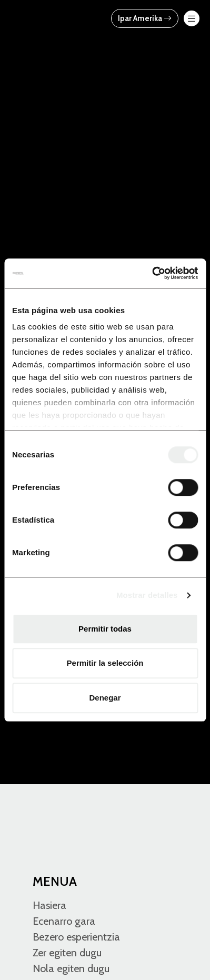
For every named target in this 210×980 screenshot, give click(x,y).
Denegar (105, 698)
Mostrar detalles (147, 595)
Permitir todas (105, 629)
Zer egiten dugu (67, 953)
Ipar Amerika (145, 18)
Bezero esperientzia (76, 937)
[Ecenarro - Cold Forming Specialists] (53, 18)
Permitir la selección (105, 663)
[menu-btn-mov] (192, 18)
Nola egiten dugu (71, 968)
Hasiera (49, 905)
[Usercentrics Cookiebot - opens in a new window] (152, 273)
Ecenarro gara (64, 921)
